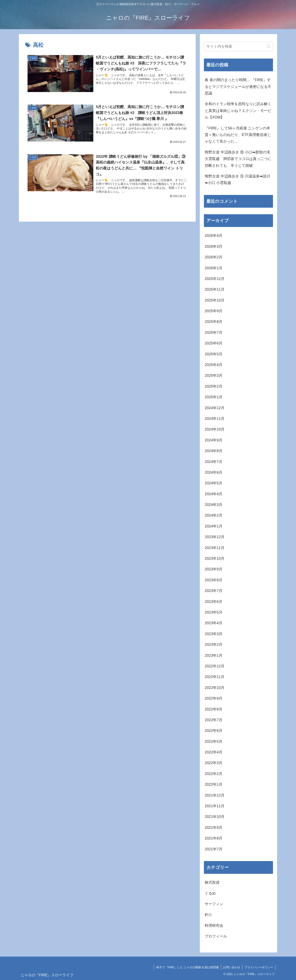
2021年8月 (214, 838)
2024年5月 (214, 483)
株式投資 (212, 882)
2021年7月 (214, 849)
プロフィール (216, 936)
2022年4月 (214, 752)
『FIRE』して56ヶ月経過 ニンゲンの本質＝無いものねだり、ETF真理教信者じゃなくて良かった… (238, 135)
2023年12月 (215, 537)
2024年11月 (215, 419)
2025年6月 (214, 343)
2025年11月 (215, 289)
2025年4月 (214, 365)
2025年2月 (214, 386)
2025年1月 (214, 397)
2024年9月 (214, 440)
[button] (269, 47)
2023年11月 (215, 548)
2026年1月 (214, 268)
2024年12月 (215, 408)
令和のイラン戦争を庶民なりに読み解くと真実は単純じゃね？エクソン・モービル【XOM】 (238, 111)
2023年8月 (214, 580)
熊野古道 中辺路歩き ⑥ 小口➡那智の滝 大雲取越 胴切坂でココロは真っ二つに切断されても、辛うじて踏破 (238, 159)
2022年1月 (214, 784)
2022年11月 (215, 677)
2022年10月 (215, 688)
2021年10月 (215, 817)
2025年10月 (215, 300)
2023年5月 (214, 612)
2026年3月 (214, 246)
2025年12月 (215, 279)
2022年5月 (214, 742)
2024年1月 (214, 526)
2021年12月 (215, 795)
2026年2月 (214, 257)
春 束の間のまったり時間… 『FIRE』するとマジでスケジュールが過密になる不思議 (238, 87)
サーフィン (214, 904)
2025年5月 (214, 354)
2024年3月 (214, 505)
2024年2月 (214, 515)
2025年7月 (214, 333)
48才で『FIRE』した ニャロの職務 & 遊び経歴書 (187, 967)
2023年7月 (214, 591)
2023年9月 (214, 569)
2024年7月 (214, 462)
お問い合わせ (231, 967)
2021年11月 (215, 806)
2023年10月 (215, 559)
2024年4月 (214, 494)
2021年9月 (214, 828)
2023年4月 (214, 623)
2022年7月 (214, 720)
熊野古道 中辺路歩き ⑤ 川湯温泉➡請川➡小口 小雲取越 (237, 180)
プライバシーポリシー (259, 967)
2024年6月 (214, 472)
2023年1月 (214, 655)
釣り (208, 915)
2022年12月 (215, 666)
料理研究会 (214, 926)
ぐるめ (210, 893)
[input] (238, 47)
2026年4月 (214, 236)
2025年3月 (214, 375)
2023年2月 (214, 645)
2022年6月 (214, 731)
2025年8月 (214, 322)
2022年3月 (214, 763)
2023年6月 (214, 602)
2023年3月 (214, 634)
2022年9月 (214, 698)
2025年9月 (214, 311)
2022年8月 (214, 709)
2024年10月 (215, 429)
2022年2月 (214, 774)
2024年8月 (214, 451)
